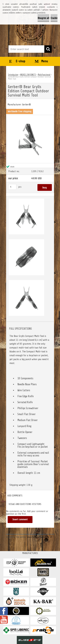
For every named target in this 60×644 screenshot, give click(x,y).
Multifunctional (44, 75)
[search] (48, 49)
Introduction (13, 75)
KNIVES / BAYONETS (28, 75)
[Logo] (30, 27)
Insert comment (20, 520)
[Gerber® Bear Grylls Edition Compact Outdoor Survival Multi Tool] (30, 116)
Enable (54, 18)
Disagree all (43, 18)
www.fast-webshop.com (38, 537)
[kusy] (12, 187)
